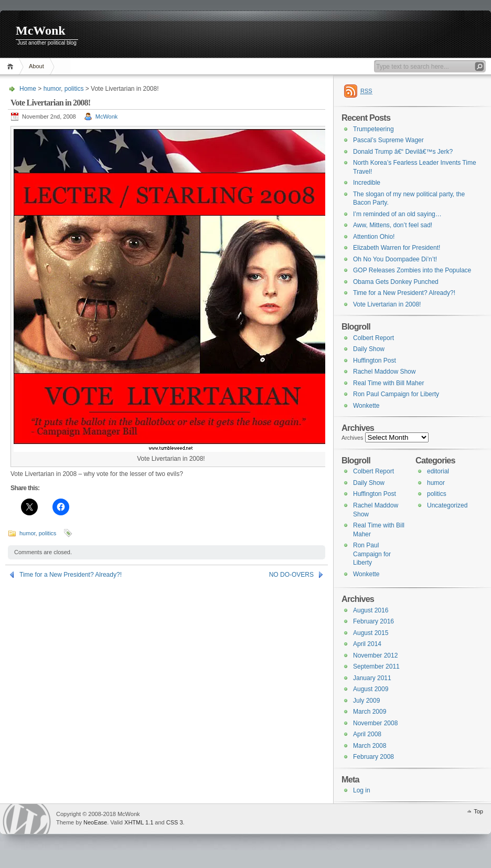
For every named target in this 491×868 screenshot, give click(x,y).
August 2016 (371, 610)
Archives (353, 438)
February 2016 (373, 621)
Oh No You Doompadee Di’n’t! (395, 259)
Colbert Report (373, 338)
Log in (362, 790)
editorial (438, 471)
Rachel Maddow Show (384, 372)
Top (478, 811)
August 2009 (371, 689)
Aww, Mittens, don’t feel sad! (393, 225)
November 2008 (375, 723)
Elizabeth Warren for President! (397, 248)
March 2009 (370, 712)
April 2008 (367, 734)
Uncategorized (447, 505)
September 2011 (376, 666)
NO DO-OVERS (291, 575)
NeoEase (95, 822)
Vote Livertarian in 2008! (387, 304)
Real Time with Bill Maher (388, 383)
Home (12, 66)
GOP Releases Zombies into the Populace (412, 270)
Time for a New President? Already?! (71, 575)
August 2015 (371, 633)
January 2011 (372, 678)
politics (74, 89)
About (36, 66)
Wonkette (366, 406)
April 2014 (367, 644)
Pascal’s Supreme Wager (388, 140)
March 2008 (370, 746)
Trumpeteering (373, 129)
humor (52, 89)
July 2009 (366, 701)
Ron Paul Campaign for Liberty (396, 394)
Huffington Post (375, 361)
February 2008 (373, 757)
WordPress (27, 819)
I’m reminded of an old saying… (397, 214)
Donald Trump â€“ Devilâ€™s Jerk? (403, 152)
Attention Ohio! (374, 237)
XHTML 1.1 (139, 822)
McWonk (41, 30)
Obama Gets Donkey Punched (396, 282)
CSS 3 (175, 822)
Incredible (367, 183)
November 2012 (375, 655)
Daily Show (369, 349)
